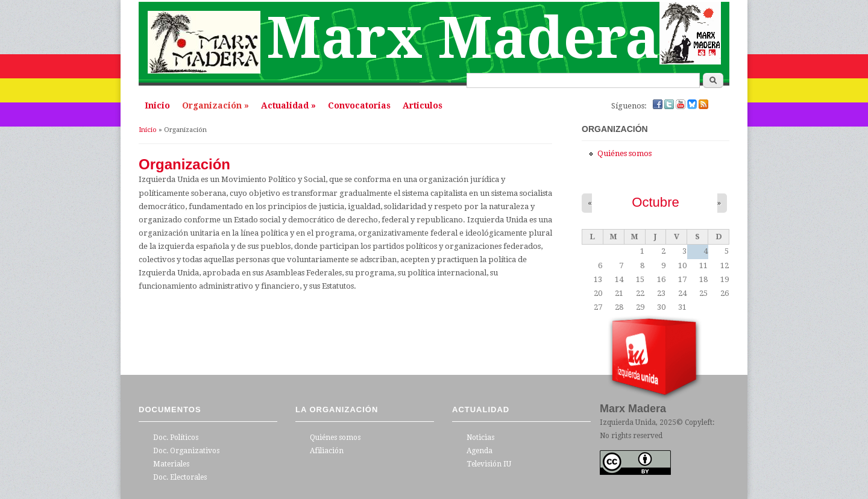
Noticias (480, 438)
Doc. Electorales (180, 477)
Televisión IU (489, 464)
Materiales (171, 464)
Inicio (157, 105)
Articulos (423, 105)
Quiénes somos (624, 153)
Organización (215, 105)
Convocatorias (359, 105)
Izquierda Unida (628, 422)
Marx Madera (463, 38)
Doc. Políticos (176, 438)
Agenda (480, 451)
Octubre (656, 202)
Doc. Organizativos (186, 451)
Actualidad (288, 105)
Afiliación (327, 451)
